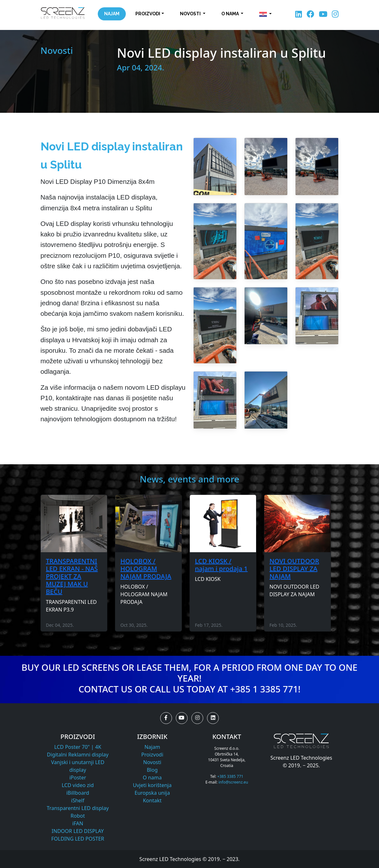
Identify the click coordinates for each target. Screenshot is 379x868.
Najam (112, 14)
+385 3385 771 (230, 776)
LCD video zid (78, 785)
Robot (78, 816)
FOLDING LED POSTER (78, 839)
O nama (152, 778)
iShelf (78, 800)
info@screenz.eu (233, 782)
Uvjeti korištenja (152, 785)
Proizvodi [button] (148, 14)
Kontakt (152, 800)
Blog (152, 770)
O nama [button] (231, 14)
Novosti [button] (191, 14)
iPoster (78, 778)
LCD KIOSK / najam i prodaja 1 (221, 565)
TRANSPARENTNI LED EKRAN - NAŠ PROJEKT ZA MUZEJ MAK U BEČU (72, 576)
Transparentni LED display (78, 808)
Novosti (152, 762)
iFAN (78, 823)
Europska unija (152, 793)
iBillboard (78, 793)
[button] (265, 14)
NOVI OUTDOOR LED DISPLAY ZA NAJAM (294, 569)
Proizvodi (152, 755)
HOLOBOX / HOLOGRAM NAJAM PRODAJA (146, 569)
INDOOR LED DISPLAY (78, 831)
